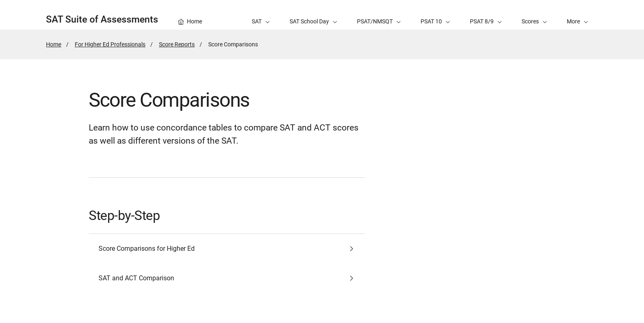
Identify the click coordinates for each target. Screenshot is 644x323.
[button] (577, 15)
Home (54, 44)
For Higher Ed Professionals (110, 44)
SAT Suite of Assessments (102, 19)
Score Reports (177, 44)
